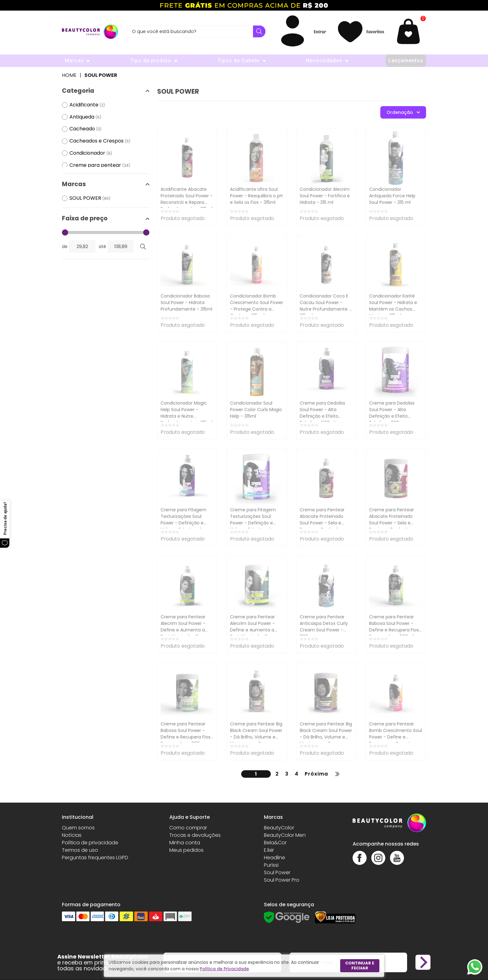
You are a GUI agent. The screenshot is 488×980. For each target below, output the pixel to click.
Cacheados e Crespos (100, 141)
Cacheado (85, 129)
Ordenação (403, 112)
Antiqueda (85, 117)
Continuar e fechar (360, 966)
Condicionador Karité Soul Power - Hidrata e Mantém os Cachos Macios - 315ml (393, 306)
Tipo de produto (151, 61)
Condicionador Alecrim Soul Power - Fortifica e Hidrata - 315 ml (325, 196)
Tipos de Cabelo (239, 61)
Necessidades (324, 61)
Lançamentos (406, 61)
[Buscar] (259, 31)
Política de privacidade (90, 843)
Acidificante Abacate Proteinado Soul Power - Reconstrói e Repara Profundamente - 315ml (187, 199)
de (65, 246)
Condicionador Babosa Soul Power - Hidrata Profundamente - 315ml (186, 302)
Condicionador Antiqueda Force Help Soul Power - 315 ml (392, 196)
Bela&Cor (275, 843)
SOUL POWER (101, 75)
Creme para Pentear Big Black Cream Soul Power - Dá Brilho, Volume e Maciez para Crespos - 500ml (256, 737)
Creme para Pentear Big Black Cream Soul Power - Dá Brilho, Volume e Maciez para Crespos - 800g (326, 737)
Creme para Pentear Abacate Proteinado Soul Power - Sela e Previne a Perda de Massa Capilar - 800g (392, 523)
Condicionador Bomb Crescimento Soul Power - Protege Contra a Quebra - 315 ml (257, 306)
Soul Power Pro (282, 880)
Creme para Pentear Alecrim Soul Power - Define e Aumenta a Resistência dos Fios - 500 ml (184, 630)
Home (69, 75)
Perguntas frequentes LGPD (95, 858)
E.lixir (269, 850)
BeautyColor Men (285, 835)
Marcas (74, 61)
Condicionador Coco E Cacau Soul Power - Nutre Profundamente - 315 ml (326, 306)
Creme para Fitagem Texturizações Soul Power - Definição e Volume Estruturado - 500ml (184, 523)
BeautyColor (279, 828)
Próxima (316, 774)
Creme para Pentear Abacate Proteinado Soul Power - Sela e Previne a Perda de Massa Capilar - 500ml (324, 523)
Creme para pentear (100, 165)
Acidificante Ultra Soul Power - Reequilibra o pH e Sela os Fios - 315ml (256, 196)
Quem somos (78, 828)
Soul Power (277, 872)
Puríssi (271, 865)
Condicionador (91, 153)
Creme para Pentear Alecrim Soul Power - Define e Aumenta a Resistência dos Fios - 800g (253, 630)
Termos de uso (80, 850)
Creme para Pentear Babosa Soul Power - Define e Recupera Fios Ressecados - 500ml (394, 627)
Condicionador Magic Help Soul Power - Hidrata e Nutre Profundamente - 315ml (186, 413)
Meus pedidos (186, 850)
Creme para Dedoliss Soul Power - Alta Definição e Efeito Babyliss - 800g (392, 413)
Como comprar (188, 828)
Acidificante (87, 105)
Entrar (320, 31)
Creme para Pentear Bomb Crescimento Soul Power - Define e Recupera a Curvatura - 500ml (396, 737)
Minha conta (185, 843)
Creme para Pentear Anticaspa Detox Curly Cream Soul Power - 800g (324, 627)
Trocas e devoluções (195, 835)
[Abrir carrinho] (410, 32)
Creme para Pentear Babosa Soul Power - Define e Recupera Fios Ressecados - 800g (185, 734)
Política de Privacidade (224, 969)
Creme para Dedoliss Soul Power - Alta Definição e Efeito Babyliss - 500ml (322, 413)
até (102, 246)
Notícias (72, 835)
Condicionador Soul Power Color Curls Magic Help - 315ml (256, 410)
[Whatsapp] (475, 967)
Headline (274, 858)
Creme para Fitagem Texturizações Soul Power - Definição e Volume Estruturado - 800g (253, 523)
